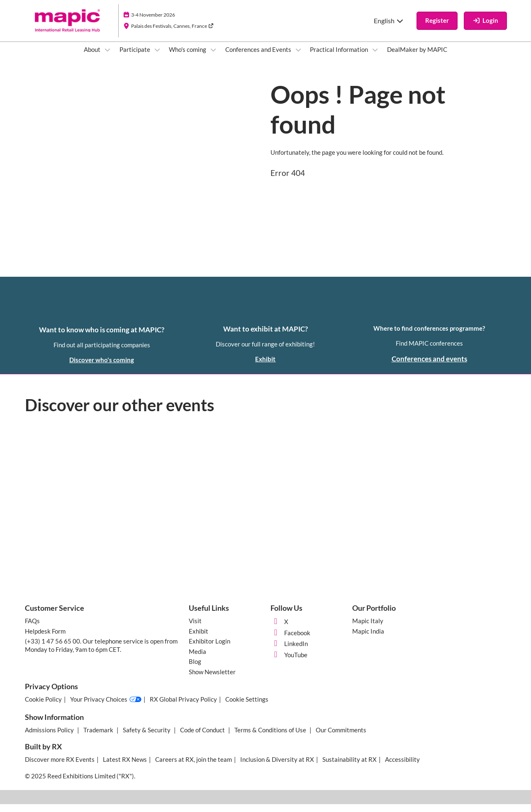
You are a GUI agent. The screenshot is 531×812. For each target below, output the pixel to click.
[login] (485, 29)
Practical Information (340, 57)
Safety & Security (147, 738)
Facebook (290, 641)
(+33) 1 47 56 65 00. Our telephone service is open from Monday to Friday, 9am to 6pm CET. (101, 653)
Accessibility (402, 767)
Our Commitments (341, 738)
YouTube (289, 663)
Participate (135, 57)
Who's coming (188, 57)
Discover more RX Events (60, 767)
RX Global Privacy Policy (183, 707)
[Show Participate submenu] (157, 58)
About (93, 57)
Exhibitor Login (209, 649)
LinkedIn (289, 651)
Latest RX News (125, 767)
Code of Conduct (203, 738)
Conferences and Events (259, 57)
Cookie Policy (43, 707)
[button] (437, 29)
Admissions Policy (50, 738)
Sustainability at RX (350, 767)
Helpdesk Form (45, 639)
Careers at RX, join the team (194, 767)
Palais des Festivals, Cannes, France (172, 34)
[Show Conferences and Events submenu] (298, 58)
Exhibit (199, 639)
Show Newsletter (212, 680)
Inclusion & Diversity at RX (277, 767)
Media (197, 659)
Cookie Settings (247, 707)
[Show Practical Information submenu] (375, 58)
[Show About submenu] (107, 58)
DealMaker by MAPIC (417, 57)
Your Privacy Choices (106, 707)
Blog (195, 669)
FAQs (32, 629)
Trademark (99, 738)
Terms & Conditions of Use (271, 738)
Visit (195, 629)
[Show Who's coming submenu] (213, 58)
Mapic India (368, 639)
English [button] (389, 28)
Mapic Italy (368, 629)
